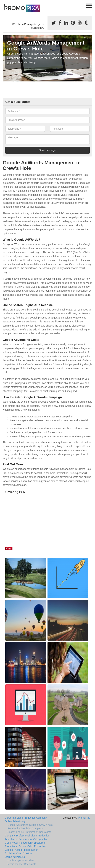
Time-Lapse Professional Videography (26, 839)
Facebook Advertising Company (25, 828)
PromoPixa (84, 818)
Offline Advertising (15, 857)
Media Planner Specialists (22, 864)
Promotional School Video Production (25, 846)
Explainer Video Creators (19, 853)
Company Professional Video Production (27, 836)
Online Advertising (15, 821)
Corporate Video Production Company (26, 818)
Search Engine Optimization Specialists (29, 832)
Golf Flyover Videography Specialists (25, 843)
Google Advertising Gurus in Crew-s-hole (30, 825)
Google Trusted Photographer (21, 850)
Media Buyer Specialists (21, 861)
